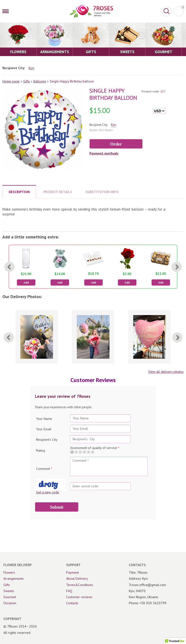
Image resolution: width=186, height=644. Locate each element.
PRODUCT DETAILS (58, 192)
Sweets (9, 591)
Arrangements (14, 579)
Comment (44, 469)
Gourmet (10, 597)
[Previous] (9, 267)
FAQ (69, 591)
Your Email (44, 429)
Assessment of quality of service (95, 448)
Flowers (9, 572)
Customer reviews (79, 597)
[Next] (177, 267)
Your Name (44, 419)
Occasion (10, 603)
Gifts (27, 81)
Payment (72, 572)
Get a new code (48, 492)
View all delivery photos (166, 372)
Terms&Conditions (80, 585)
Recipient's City (47, 440)
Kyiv (31, 68)
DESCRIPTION (19, 192)
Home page (11, 81)
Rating (41, 450)
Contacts (72, 603)
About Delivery (77, 579)
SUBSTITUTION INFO (102, 192)
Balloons (40, 81)
